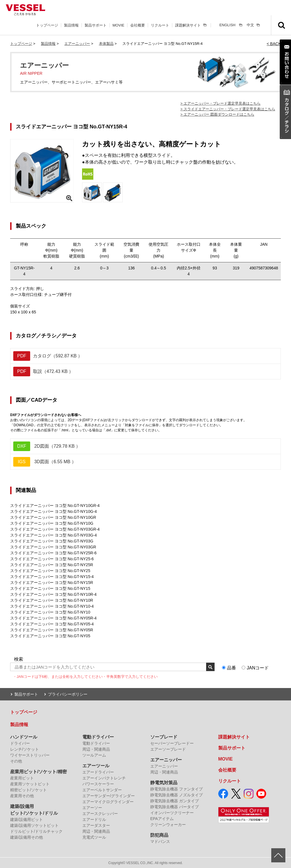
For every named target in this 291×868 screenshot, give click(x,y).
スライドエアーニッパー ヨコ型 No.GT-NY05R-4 (53, 618)
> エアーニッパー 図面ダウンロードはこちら (217, 114)
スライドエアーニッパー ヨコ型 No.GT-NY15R (52, 583)
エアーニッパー (77, 44)
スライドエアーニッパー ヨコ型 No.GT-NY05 (50, 636)
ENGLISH (227, 25)
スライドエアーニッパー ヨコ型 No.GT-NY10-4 (52, 606)
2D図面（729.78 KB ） (47, 446)
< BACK (274, 44)
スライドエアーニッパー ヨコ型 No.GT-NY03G (52, 541)
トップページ (47, 25)
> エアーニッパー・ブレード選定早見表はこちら (221, 103)
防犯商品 (159, 835)
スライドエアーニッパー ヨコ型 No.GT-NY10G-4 (53, 511)
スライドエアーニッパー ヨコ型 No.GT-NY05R (52, 630)
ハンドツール (24, 737)
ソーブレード (164, 737)
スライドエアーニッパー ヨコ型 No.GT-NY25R (52, 565)
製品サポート (96, 25)
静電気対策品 (164, 782)
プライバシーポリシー (68, 694)
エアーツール (96, 765)
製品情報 (71, 25)
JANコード (258, 668)
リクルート (160, 25)
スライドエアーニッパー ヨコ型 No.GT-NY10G (52, 523)
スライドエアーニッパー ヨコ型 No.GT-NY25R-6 (53, 553)
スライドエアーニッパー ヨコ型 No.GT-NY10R (52, 600)
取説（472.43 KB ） (43, 372)
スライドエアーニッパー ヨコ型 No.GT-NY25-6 (52, 559)
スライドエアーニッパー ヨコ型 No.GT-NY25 (50, 571)
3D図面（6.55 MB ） (45, 462)
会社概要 (138, 25)
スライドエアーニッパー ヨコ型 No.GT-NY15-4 (52, 577)
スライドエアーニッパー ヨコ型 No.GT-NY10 (50, 612)
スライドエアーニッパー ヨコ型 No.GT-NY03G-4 (53, 535)
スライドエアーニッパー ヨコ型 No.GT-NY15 (50, 588)
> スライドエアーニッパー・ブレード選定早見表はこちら (228, 109)
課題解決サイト (188, 25)
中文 (250, 25)
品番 (232, 668)
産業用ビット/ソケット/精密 (38, 771)
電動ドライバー (98, 737)
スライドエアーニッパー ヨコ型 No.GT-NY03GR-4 (55, 529)
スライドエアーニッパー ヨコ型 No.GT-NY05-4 (52, 624)
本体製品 (106, 44)
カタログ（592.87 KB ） (48, 356)
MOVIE (118, 25)
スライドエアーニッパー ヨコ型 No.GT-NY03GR (53, 547)
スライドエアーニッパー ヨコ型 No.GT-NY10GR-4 (55, 506)
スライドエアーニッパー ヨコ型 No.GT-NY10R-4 (53, 594)
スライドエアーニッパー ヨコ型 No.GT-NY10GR (53, 517)
